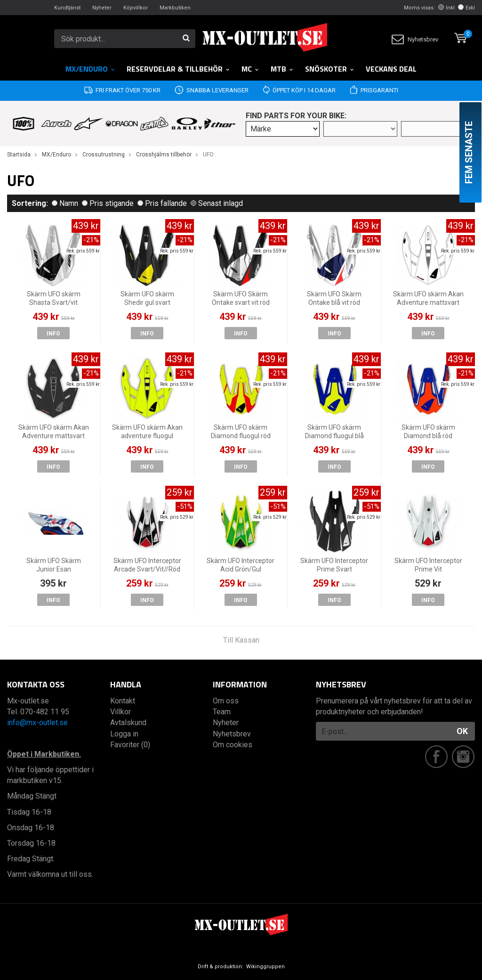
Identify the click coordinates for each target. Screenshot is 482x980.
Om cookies (233, 745)
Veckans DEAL (391, 69)
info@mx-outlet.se (37, 723)
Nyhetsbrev (415, 39)
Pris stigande (108, 203)
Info (53, 334)
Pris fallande (162, 203)
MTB (282, 69)
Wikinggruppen (265, 967)
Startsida (19, 155)
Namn (65, 203)
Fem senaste (469, 152)
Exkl (466, 8)
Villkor (120, 712)
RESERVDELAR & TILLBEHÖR (178, 69)
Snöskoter (330, 69)
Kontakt (123, 701)
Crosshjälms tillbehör (164, 155)
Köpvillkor (136, 8)
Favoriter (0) (130, 745)
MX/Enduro (90, 69)
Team (222, 712)
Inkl (446, 8)
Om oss (226, 701)
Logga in (124, 734)
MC (250, 69)
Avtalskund (128, 723)
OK (462, 731)
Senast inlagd (217, 203)
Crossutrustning (104, 155)
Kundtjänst (67, 8)
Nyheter (102, 8)
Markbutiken (175, 8)
